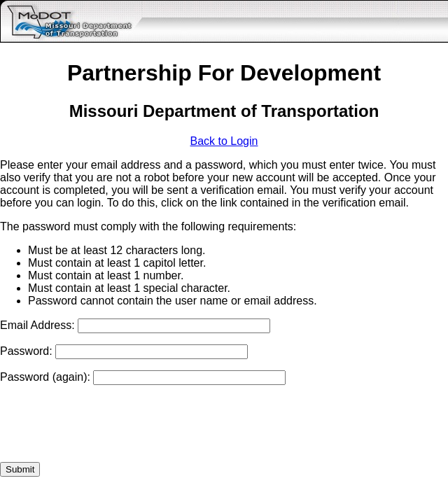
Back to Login (224, 141)
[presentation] (106, 423)
